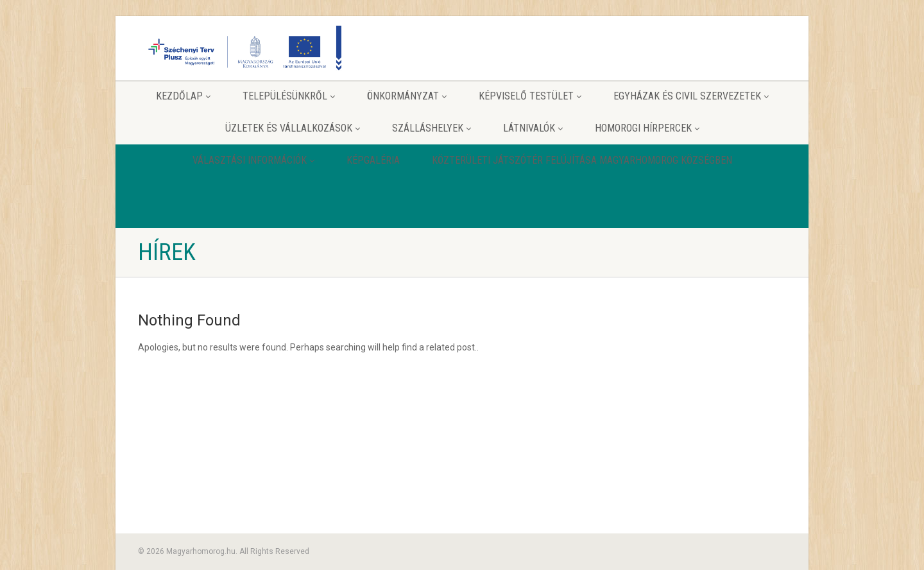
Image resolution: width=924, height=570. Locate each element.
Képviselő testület (530, 96)
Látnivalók (533, 128)
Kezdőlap (183, 96)
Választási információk (253, 160)
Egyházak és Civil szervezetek (691, 96)
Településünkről (289, 96)
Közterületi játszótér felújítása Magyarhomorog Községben (582, 160)
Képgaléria (373, 160)
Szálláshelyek (432, 128)
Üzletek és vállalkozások (293, 128)
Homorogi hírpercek (647, 128)
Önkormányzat (407, 96)
